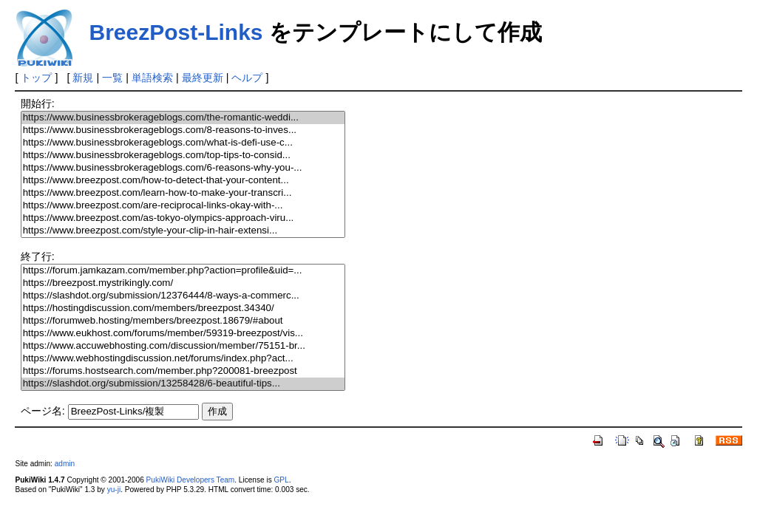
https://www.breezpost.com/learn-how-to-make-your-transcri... (183, 193)
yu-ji (114, 490)
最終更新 (203, 78)
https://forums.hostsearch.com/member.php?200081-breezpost (183, 371)
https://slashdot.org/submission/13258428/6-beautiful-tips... (183, 384)
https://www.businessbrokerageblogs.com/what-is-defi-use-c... (183, 143)
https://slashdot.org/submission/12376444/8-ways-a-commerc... (183, 296)
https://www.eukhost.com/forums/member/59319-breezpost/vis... (183, 334)
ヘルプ (247, 78)
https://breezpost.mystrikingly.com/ (183, 283)
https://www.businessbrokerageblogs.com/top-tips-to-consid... (183, 156)
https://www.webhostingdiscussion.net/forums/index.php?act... (183, 359)
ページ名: (43, 411)
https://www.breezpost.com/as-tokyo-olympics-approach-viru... (183, 218)
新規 (83, 78)
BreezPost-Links (176, 32)
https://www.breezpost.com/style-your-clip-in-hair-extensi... (183, 231)
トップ (36, 78)
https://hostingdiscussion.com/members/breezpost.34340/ (183, 308)
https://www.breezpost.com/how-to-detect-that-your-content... (183, 181)
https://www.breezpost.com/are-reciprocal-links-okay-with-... (183, 206)
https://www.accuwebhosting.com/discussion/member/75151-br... (183, 346)
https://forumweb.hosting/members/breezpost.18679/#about (183, 321)
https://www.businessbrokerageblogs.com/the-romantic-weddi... (183, 118)
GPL (281, 480)
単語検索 (152, 78)
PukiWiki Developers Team (191, 480)
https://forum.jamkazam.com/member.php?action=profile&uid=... (183, 271)
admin (65, 464)
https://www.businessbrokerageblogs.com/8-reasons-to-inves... (183, 130)
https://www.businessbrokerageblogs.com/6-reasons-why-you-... (183, 168)
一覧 (112, 78)
